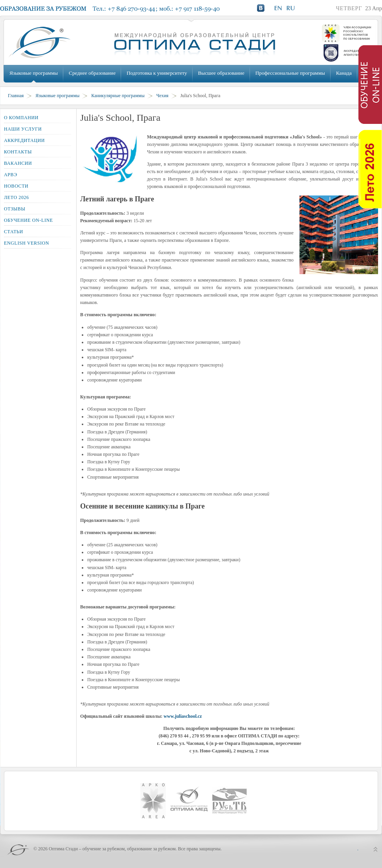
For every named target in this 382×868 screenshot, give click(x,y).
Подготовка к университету (157, 73)
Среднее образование (92, 73)
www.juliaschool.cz (183, 716)
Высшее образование (221, 73)
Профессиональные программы (290, 73)
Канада (344, 73)
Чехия (163, 96)
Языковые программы (34, 73)
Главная (16, 96)
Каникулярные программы (118, 96)
